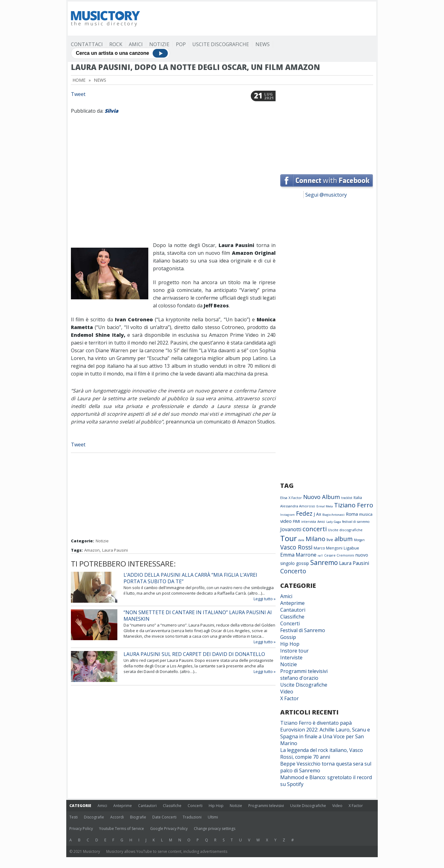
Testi (74, 817)
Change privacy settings (215, 829)
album (344, 539)
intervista (309, 522)
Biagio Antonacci (333, 515)
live (330, 540)
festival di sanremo (356, 522)
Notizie (159, 44)
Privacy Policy (81, 829)
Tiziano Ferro (354, 505)
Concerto (293, 571)
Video (287, 692)
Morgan (359, 540)
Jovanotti (291, 529)
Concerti (290, 623)
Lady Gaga (334, 522)
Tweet (78, 94)
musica (366, 514)
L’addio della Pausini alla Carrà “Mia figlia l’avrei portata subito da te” (190, 578)
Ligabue (351, 548)
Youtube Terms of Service (122, 829)
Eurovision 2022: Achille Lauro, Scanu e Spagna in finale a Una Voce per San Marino (325, 736)
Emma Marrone (298, 555)
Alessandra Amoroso (298, 506)
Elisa (284, 498)
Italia (358, 498)
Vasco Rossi (296, 547)
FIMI (296, 521)
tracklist (347, 498)
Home (79, 80)
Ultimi (213, 817)
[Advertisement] (260, 19)
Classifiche (292, 617)
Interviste (291, 658)
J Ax (317, 514)
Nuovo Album (322, 497)
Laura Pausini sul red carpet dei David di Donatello (194, 654)
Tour (289, 538)
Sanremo (324, 562)
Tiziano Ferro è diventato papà (316, 723)
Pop (181, 44)
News (263, 44)
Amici (136, 44)
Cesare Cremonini (339, 555)
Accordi (117, 817)
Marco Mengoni (328, 548)
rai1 (320, 556)
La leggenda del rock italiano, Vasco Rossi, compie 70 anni (322, 753)
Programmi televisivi (304, 671)
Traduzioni (192, 817)
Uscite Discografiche (221, 44)
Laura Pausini (115, 550)
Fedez (304, 513)
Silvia (111, 111)
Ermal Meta (325, 506)
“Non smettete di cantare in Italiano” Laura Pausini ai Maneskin (198, 616)
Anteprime (292, 603)
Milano (316, 539)
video (286, 521)
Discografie (94, 817)
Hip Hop (290, 644)
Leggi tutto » (265, 599)
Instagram (287, 515)
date (301, 540)
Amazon (92, 550)
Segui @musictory (326, 195)
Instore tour (294, 651)
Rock (116, 44)
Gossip (288, 637)
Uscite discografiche (345, 530)
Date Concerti (164, 817)
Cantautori (293, 610)
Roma (352, 514)
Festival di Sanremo (303, 630)
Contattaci (87, 44)
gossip (303, 563)
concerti (315, 529)
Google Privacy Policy (169, 829)
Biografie (138, 817)
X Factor (295, 498)
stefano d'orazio (299, 678)
